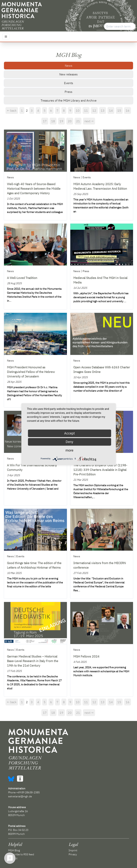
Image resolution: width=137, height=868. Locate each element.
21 (78, 121)
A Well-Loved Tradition (22, 278)
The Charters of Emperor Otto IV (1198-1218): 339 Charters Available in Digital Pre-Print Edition (100, 470)
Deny (70, 442)
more (70, 450)
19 (61, 121)
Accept (69, 433)
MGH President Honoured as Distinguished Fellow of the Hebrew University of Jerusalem (31, 372)
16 (128, 110)
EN (90, 26)
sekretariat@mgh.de (20, 796)
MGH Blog (14, 850)
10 (78, 110)
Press (68, 92)
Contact (13, 858)
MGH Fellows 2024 (86, 656)
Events (69, 83)
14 (111, 110)
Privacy (73, 854)
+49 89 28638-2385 (28, 792)
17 (45, 121)
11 (86, 110)
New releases (68, 74)
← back (12, 110)
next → (89, 121)
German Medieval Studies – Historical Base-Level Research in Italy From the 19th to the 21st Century (33, 661)
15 (119, 110)
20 (70, 121)
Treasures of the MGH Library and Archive (69, 100)
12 (94, 110)
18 (53, 121)
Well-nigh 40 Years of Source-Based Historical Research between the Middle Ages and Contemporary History (34, 189)
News (69, 66)
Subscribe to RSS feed (21, 854)
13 (103, 110)
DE (97, 26)
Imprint (73, 850)
